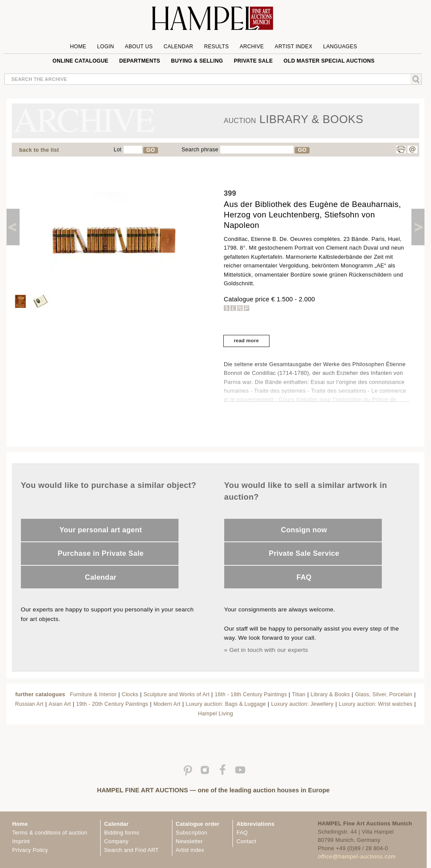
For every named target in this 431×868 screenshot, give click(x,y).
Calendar (178, 47)
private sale (253, 61)
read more (246, 341)
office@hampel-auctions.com (357, 857)
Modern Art (167, 704)
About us (139, 47)
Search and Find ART (131, 850)
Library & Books (330, 694)
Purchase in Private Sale (101, 553)
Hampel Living (216, 714)
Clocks (130, 694)
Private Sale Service (304, 553)
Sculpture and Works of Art (177, 694)
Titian (299, 694)
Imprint (21, 841)
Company (116, 841)
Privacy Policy (30, 850)
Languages (340, 47)
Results (217, 47)
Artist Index (294, 47)
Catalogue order (198, 824)
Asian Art (60, 704)
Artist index (190, 850)
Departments (140, 61)
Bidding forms (121, 833)
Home (78, 47)
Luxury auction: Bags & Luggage (226, 704)
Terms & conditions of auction (50, 833)
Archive (252, 47)
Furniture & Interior (93, 694)
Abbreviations (255, 824)
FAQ (304, 577)
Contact (246, 841)
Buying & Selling (197, 61)
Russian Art (29, 704)
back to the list (39, 150)
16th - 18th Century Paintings (251, 694)
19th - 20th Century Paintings (112, 704)
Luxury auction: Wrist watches (375, 704)
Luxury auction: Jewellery (302, 704)
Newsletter (189, 841)
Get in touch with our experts (269, 650)
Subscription (192, 833)
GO (151, 150)
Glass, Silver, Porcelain (384, 694)
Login (106, 47)
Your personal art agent (101, 530)
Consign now (304, 530)
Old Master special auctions (329, 61)
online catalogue (81, 61)
